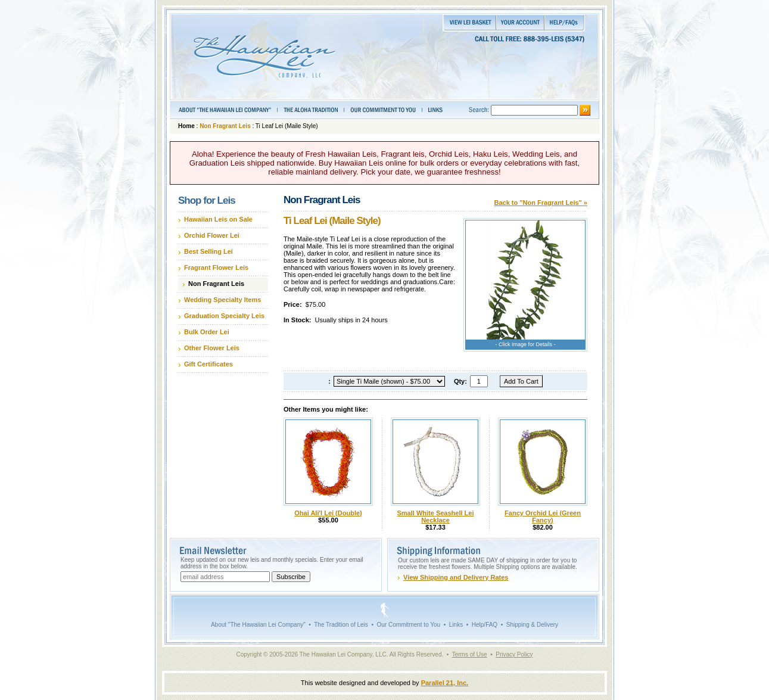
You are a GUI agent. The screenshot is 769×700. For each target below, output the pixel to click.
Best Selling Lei (208, 251)
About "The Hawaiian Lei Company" (258, 625)
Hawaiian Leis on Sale (218, 219)
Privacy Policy (514, 654)
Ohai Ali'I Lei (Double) (328, 513)
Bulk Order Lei (207, 332)
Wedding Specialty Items (222, 300)
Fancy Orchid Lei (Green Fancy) (543, 517)
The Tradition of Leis (341, 625)
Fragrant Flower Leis (216, 267)
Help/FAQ (485, 625)
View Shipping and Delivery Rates (456, 577)
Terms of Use (470, 654)
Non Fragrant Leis (225, 126)
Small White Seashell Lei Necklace (436, 517)
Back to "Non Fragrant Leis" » (541, 203)
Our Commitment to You (408, 625)
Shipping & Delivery (532, 625)
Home (186, 126)
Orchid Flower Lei (212, 235)
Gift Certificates (208, 364)
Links (456, 625)
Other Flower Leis (212, 348)
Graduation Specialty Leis (224, 316)
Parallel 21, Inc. (445, 683)
